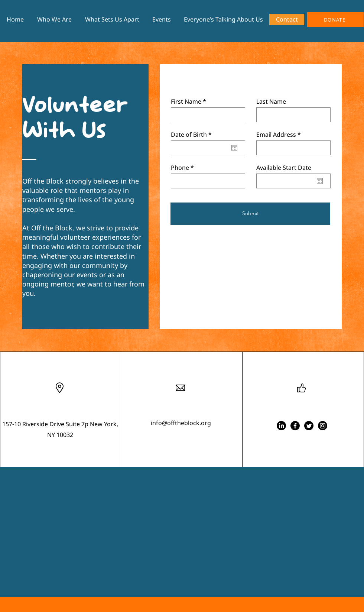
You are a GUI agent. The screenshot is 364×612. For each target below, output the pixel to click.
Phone (180, 168)
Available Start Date (284, 168)
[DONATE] (335, 20)
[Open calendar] (234, 148)
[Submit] (250, 214)
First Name (186, 101)
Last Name (271, 101)
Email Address (276, 135)
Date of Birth (193, 135)
